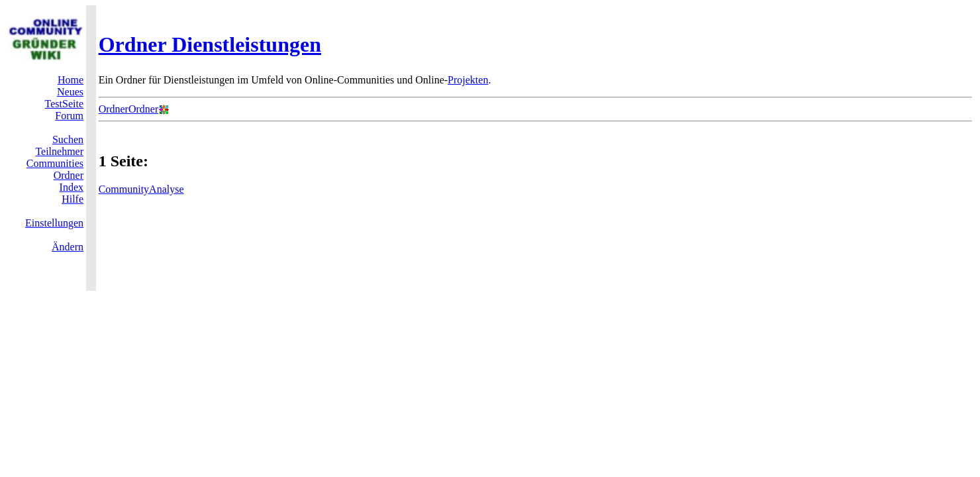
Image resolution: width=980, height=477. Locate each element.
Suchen (68, 139)
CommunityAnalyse (141, 189)
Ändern (68, 247)
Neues (70, 92)
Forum (69, 116)
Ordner (69, 175)
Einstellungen (54, 223)
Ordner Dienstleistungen (210, 44)
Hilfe (73, 199)
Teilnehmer (59, 151)
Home (71, 80)
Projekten (468, 80)
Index (72, 187)
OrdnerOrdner (129, 109)
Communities (55, 163)
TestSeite (64, 104)
